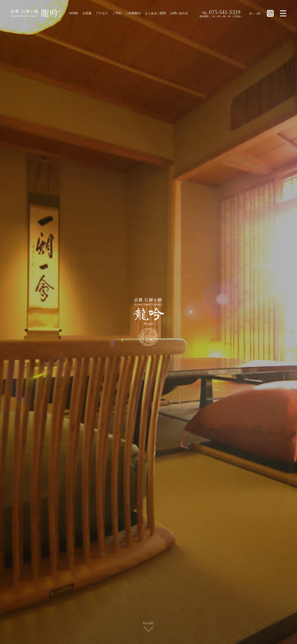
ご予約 (117, 13)
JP (251, 13)
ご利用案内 (133, 13)
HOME (74, 13)
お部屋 (87, 13)
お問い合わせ (179, 13)
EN (259, 13)
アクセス (102, 13)
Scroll (148, 623)
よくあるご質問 (155, 13)
